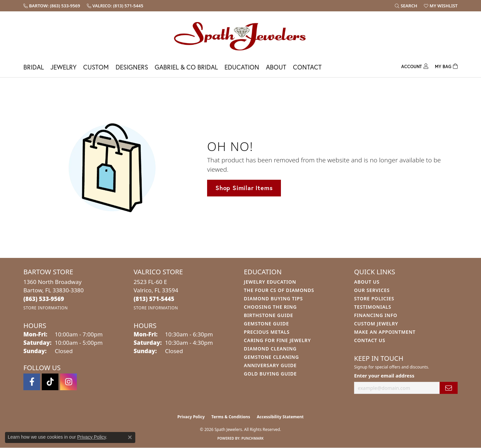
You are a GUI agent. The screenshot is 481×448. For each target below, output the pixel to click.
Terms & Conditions (231, 417)
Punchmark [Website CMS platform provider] (253, 438)
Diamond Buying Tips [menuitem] (273, 298)
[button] (406, 6)
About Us (367, 282)
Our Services (372, 290)
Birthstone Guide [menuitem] (269, 315)
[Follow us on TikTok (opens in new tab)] (50, 382)
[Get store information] (46, 308)
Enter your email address (384, 376)
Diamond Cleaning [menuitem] (270, 349)
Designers (132, 67)
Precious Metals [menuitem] (267, 332)
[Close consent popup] (130, 437)
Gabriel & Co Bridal (186, 67)
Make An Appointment (385, 332)
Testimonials (373, 307)
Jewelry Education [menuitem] (270, 282)
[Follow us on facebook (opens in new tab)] (32, 382)
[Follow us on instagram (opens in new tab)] (68, 382)
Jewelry (63, 67)
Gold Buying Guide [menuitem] (270, 374)
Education (242, 67)
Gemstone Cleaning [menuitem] (271, 357)
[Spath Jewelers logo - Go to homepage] (240, 36)
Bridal (34, 67)
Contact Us (370, 340)
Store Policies (374, 298)
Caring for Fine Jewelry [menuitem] (277, 340)
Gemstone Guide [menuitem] (266, 324)
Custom (96, 67)
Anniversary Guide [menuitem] (270, 365)
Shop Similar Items (244, 188)
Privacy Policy (191, 417)
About (276, 67)
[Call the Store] (44, 299)
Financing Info (376, 315)
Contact (307, 67)
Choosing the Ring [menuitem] (270, 307)
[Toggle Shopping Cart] (446, 66)
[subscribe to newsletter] (449, 388)
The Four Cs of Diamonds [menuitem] (279, 290)
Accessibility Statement (280, 417)
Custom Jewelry (376, 324)
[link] (52, 6)
